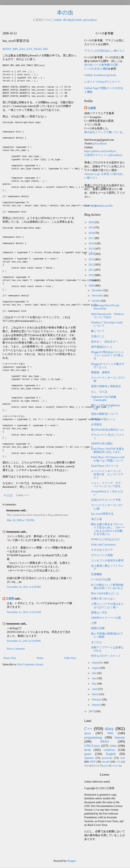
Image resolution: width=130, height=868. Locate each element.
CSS (118, 762)
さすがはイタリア (102, 550)
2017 (92, 238)
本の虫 (65, 13)
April (95, 689)
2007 (92, 711)
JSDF (93, 762)
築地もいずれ (99, 612)
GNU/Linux (92, 746)
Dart (86, 766)
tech (123, 758)
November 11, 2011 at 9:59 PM (24, 641)
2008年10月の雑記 (102, 443)
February (97, 699)
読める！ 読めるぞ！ (105, 342)
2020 (92, 222)
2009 (92, 280)
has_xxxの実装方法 (102, 514)
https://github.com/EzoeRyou (100, 151)
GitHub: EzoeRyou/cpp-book (100, 75)
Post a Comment (16, 649)
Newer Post (10, 658)
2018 (92, 233)
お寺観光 (96, 424)
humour (120, 737)
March (96, 694)
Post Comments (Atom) (30, 664)
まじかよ (96, 642)
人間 (94, 623)
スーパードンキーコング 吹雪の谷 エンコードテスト (107, 474)
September (98, 663)
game (88, 754)
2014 (92, 254)
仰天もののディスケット (106, 656)
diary (109, 729)
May (95, 684)
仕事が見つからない (103, 599)
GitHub (58, 20)
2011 (91, 270)
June (95, 678)
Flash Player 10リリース (105, 466)
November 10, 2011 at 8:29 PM (24, 587)
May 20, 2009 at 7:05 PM (20, 520)
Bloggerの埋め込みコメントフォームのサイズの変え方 (108, 355)
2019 (92, 227)
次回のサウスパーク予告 (106, 500)
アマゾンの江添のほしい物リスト (105, 51)
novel (96, 766)
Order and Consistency (104, 545)
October (96, 301)
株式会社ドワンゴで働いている (103, 132)
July (94, 673)
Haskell (115, 766)
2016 (92, 243)
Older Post (70, 658)
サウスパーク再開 (102, 555)
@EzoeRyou (90, 20)
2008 (92, 286)
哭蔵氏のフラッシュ (103, 419)
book (88, 750)
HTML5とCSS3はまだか (105, 539)
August (96, 668)
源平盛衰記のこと (102, 347)
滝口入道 (96, 519)
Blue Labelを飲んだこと (105, 593)
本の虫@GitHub (72, 20)
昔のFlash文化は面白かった (108, 430)
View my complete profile (98, 206)
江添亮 (10, 599)
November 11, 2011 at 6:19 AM (24, 612)
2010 (92, 275)
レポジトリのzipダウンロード (102, 82)
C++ (27, 495)
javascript (107, 758)
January (96, 705)
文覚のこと (98, 336)
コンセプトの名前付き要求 (107, 560)
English (111, 754)
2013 (92, 259)
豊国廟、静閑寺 (101, 372)
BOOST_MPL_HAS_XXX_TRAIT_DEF (25, 49)
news (88, 733)
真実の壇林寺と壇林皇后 (106, 386)
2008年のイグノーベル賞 (106, 618)
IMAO (105, 741)
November (98, 296)
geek (106, 766)
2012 (92, 265)
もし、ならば (99, 392)
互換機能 (96, 574)
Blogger (72, 861)
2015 (92, 249)
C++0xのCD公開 (101, 579)
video (113, 746)
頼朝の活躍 (98, 628)
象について (98, 331)
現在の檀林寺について (105, 414)
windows (109, 750)
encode (106, 762)
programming (93, 737)
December (98, 290)
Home (40, 658)
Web (110, 733)
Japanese (89, 758)
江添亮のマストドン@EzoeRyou (103, 155)
